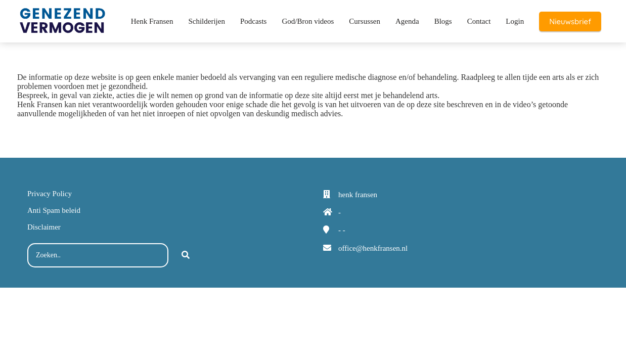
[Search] (186, 255)
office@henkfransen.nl (373, 248)
